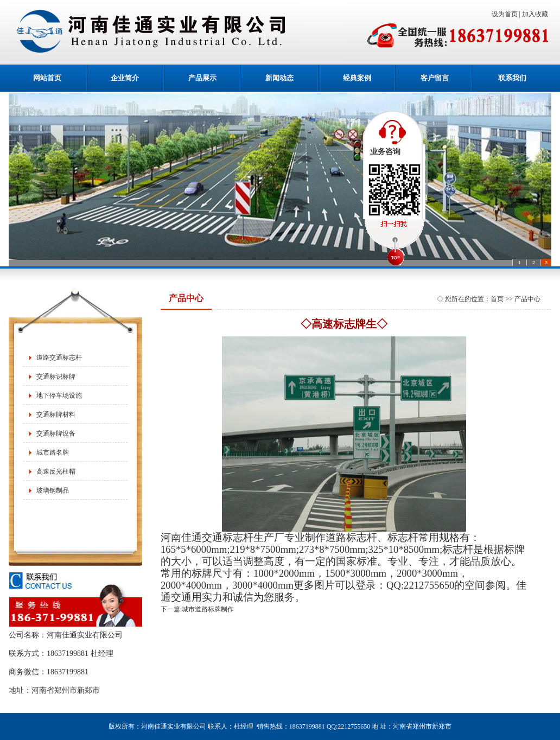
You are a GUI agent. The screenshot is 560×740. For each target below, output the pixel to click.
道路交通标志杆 (59, 358)
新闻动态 (279, 78)
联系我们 (512, 78)
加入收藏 (537, 14)
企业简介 (125, 78)
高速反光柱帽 (56, 471)
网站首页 (47, 78)
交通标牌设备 (56, 433)
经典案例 (357, 78)
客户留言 (435, 78)
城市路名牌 (53, 452)
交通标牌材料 (56, 414)
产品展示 (202, 78)
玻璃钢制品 (53, 490)
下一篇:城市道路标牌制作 (197, 609)
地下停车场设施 (59, 395)
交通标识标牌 (56, 377)
